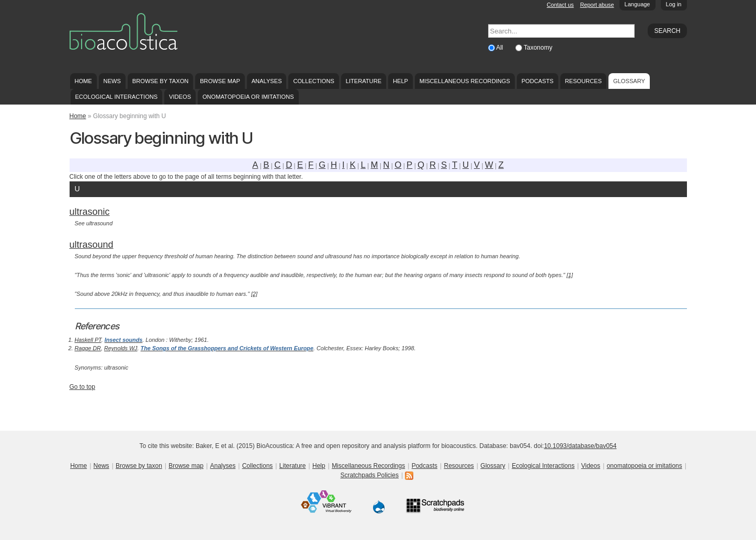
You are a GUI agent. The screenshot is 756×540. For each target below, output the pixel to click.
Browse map (220, 81)
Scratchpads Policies (370, 475)
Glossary (629, 81)
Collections (314, 81)
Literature (364, 81)
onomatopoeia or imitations (248, 97)
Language (637, 4)
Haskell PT (88, 340)
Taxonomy (538, 48)
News (112, 81)
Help (400, 81)
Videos (180, 97)
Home (83, 81)
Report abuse (597, 5)
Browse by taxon (161, 81)
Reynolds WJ (121, 348)
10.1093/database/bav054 (580, 446)
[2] (254, 294)
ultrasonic (90, 212)
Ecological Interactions (116, 97)
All (500, 48)
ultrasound (92, 245)
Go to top (82, 387)
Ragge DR (88, 348)
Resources (583, 81)
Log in (674, 4)
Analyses (267, 81)
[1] (570, 275)
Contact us (560, 5)
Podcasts (538, 81)
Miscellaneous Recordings (465, 81)
